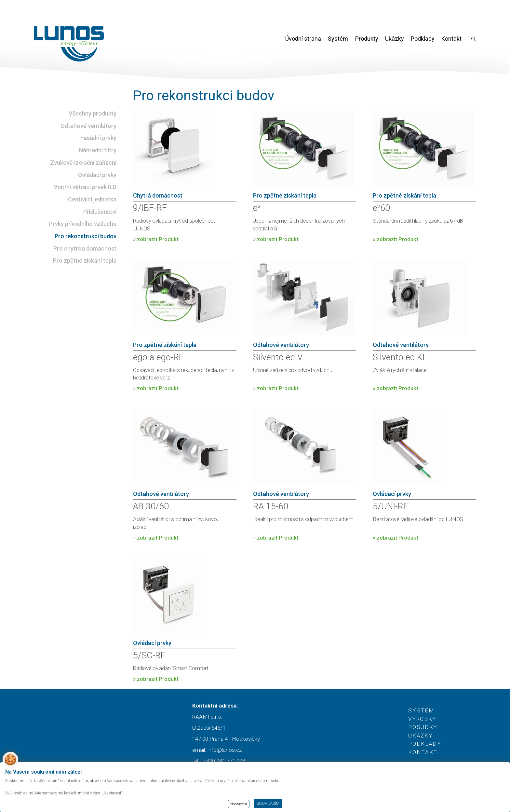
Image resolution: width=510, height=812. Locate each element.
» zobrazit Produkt (156, 239)
